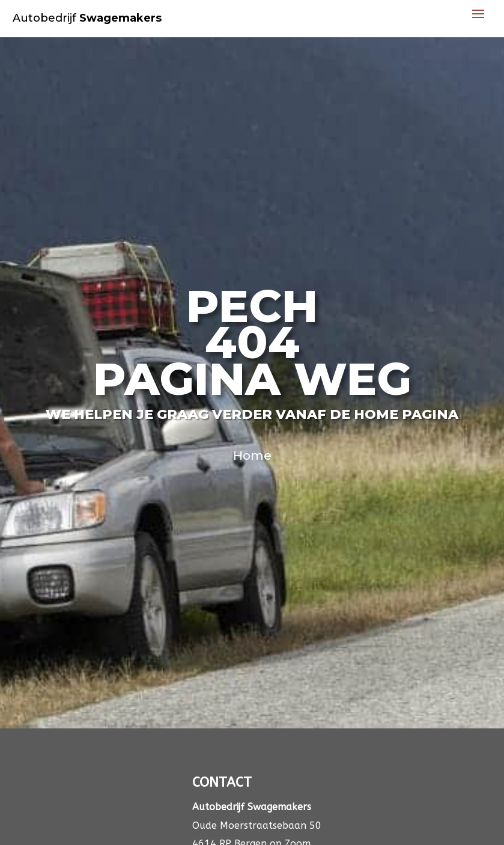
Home (252, 456)
